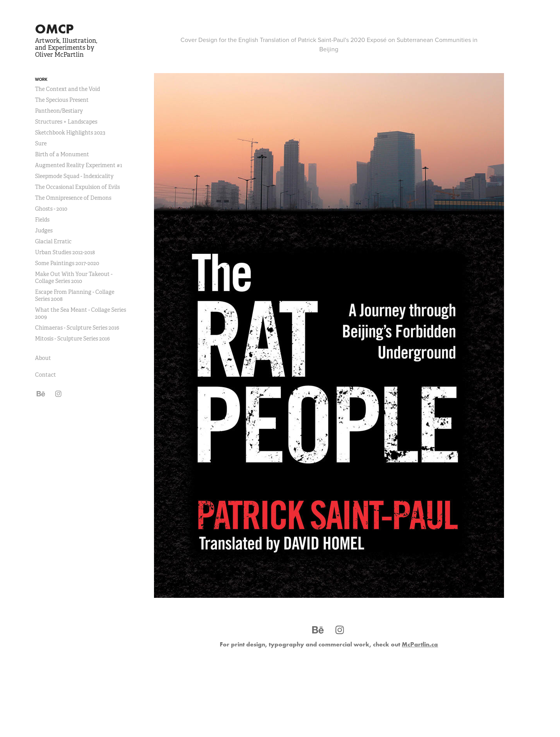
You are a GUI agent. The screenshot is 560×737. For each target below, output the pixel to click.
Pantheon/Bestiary (59, 111)
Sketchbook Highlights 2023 (70, 133)
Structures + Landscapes (66, 122)
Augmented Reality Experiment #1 (79, 165)
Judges (44, 231)
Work (41, 79)
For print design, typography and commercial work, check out (329, 644)
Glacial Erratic (53, 241)
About (43, 358)
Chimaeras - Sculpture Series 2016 (77, 328)
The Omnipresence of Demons (73, 198)
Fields (42, 220)
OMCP (54, 29)
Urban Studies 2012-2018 (65, 252)
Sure (41, 143)
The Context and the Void (67, 89)
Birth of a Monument (62, 154)
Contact (45, 375)
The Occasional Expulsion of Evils (77, 187)
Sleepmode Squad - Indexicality (74, 176)
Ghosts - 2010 (51, 209)
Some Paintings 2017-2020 (67, 263)
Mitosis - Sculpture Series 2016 (72, 339)
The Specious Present (62, 100)
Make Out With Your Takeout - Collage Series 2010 (74, 278)
